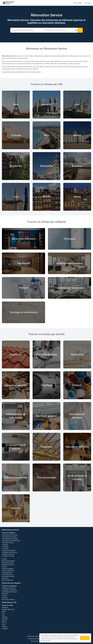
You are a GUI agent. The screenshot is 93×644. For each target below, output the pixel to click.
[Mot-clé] (27, 30)
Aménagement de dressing (10, 539)
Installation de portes (8, 554)
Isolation (5, 559)
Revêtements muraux (8, 576)
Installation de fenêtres (9, 550)
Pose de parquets (7, 572)
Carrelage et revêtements (9, 590)
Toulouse (5, 627)
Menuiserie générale (8, 563)
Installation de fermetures (10, 552)
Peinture (4, 567)
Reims (4, 625)
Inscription (88, 3)
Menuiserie (5, 594)
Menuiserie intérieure (8, 565)
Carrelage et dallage (8, 543)
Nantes (4, 621)
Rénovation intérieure (8, 600)
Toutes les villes (7, 605)
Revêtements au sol (8, 574)
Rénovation (5, 578)
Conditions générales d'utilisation (38, 639)
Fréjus (4, 611)
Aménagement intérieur (9, 588)
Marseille (5, 617)
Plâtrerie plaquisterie (8, 570)
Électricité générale (7, 580)
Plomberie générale (8, 569)
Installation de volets (8, 556)
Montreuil (5, 619)
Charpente (5, 545)
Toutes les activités (8, 533)
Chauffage (5, 546)
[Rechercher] (80, 30)
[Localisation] (61, 30)
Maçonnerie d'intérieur (8, 561)
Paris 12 (4, 623)
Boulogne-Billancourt (8, 609)
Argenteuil (5, 607)
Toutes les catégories (9, 586)
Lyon (3, 615)
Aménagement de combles (10, 535)
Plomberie (5, 598)
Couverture (5, 548)
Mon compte (78, 3)
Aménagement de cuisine (9, 537)
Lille (3, 613)
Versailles (5, 629)
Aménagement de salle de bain (11, 541)
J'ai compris (85, 638)
